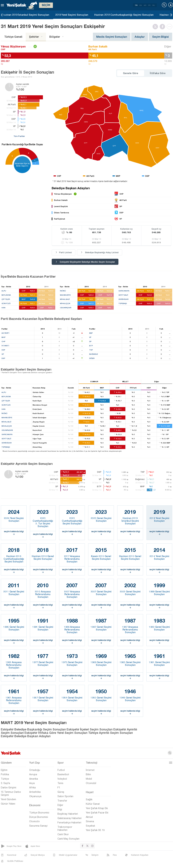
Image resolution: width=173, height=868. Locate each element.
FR (149, 5)
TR (136, 5)
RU (154, 5)
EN (141, 5)
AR (145, 5)
